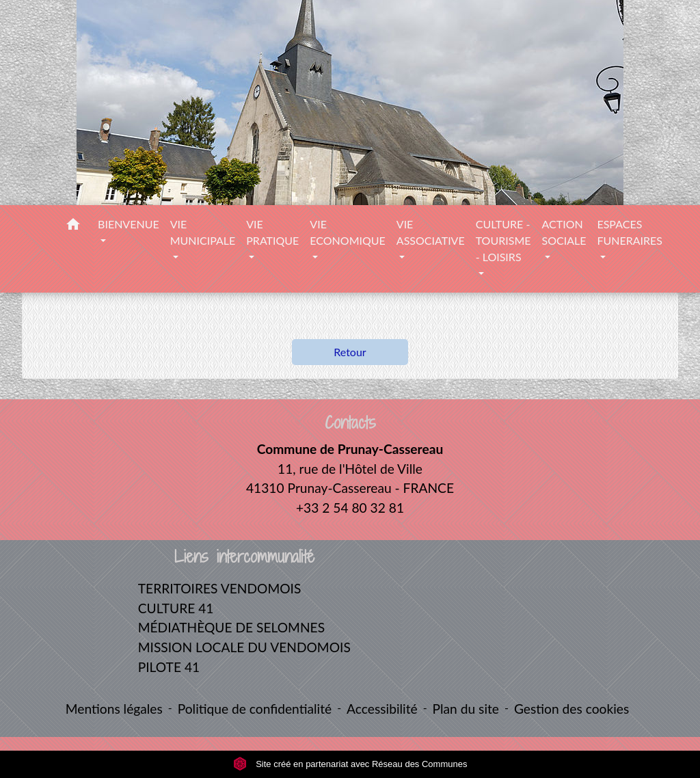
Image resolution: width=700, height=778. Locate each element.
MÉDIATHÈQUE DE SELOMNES (231, 627)
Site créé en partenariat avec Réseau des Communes (350, 764)
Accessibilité (382, 709)
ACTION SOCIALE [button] (564, 232)
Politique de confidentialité (255, 709)
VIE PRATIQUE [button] (272, 232)
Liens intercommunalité (244, 557)
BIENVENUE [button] (129, 224)
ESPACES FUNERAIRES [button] (630, 232)
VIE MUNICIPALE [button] (203, 232)
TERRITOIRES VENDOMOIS (220, 588)
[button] (73, 226)
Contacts (350, 423)
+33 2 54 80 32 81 (350, 508)
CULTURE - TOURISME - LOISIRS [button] (503, 240)
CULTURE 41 (176, 608)
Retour (350, 352)
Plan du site (466, 709)
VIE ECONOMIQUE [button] (347, 232)
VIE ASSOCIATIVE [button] (431, 232)
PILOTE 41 (169, 667)
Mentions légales (114, 709)
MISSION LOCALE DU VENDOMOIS (244, 647)
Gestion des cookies (571, 709)
